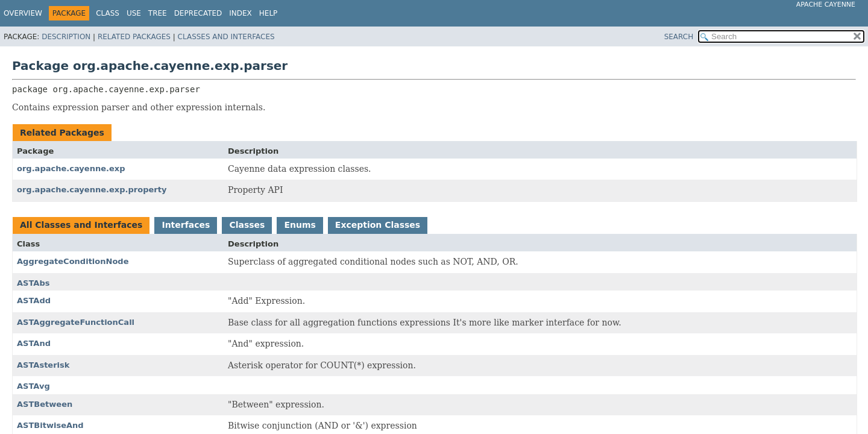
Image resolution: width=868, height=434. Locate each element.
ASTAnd (34, 343)
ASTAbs (33, 283)
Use (134, 13)
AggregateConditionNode (73, 261)
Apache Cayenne (826, 5)
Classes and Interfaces (226, 37)
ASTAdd (34, 300)
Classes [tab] (247, 225)
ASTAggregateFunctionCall (76, 322)
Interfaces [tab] (186, 225)
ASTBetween (45, 404)
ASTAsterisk (43, 365)
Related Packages (134, 37)
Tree (158, 13)
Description (66, 37)
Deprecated (198, 13)
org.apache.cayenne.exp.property (92, 190)
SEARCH (679, 37)
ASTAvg (33, 386)
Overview (23, 13)
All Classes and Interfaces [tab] (81, 225)
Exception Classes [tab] (378, 225)
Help (269, 13)
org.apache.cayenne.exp (71, 168)
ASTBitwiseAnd (50, 425)
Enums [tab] (300, 225)
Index (241, 13)
